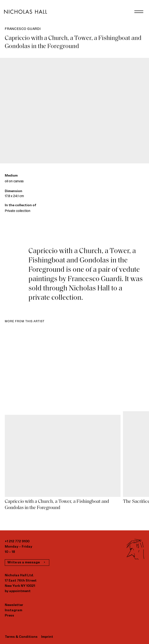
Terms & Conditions (21, 637)
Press (9, 616)
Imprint (47, 637)
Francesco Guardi (23, 29)
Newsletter (14, 605)
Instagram (14, 610)
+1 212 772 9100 (17, 541)
